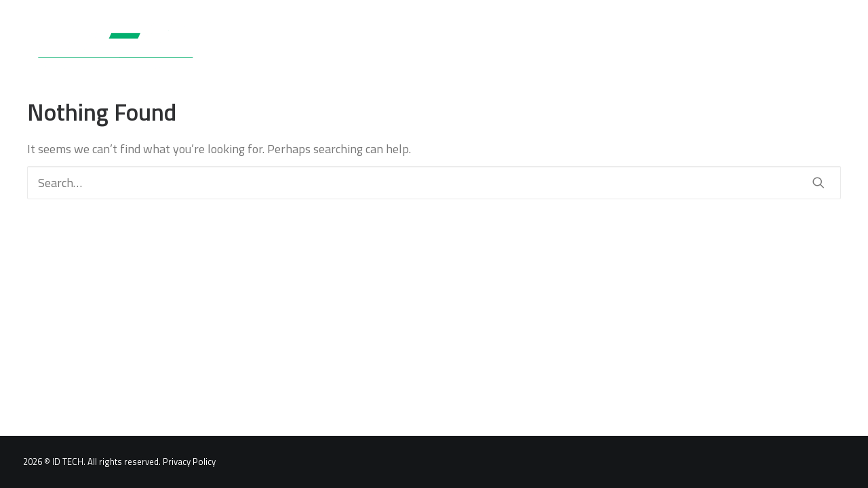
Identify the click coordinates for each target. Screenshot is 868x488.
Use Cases (445, 50)
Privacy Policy (189, 462)
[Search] (434, 183)
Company (674, 50)
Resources (595, 50)
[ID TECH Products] (110, 50)
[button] (839, 50)
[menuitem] (366, 50)
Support (519, 50)
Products (366, 50)
